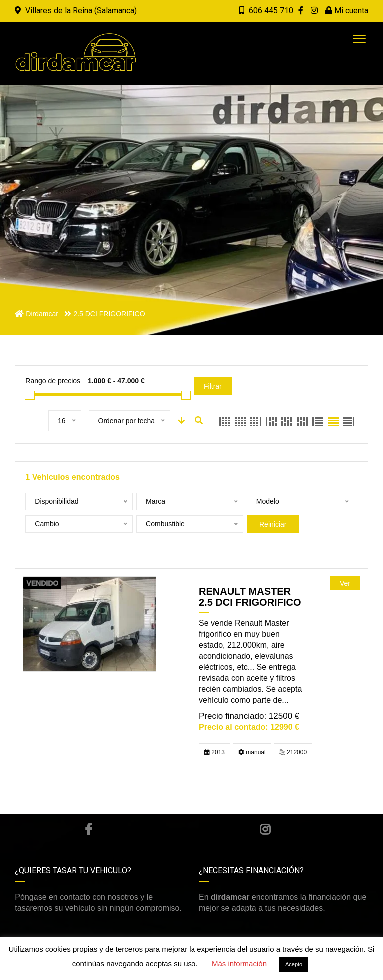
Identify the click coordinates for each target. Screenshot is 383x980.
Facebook (89, 829)
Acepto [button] (294, 964)
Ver (345, 583)
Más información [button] (239, 963)
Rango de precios (53, 381)
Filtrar (213, 386)
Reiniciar (273, 524)
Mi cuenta (347, 11)
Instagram (265, 829)
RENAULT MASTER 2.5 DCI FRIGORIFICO (250, 597)
